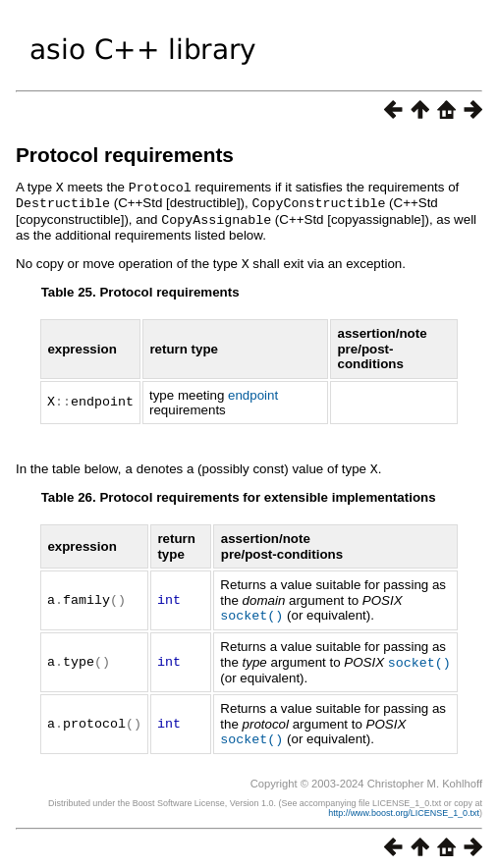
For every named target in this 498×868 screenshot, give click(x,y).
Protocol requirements (125, 155)
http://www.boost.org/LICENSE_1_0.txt (404, 805)
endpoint (253, 391)
